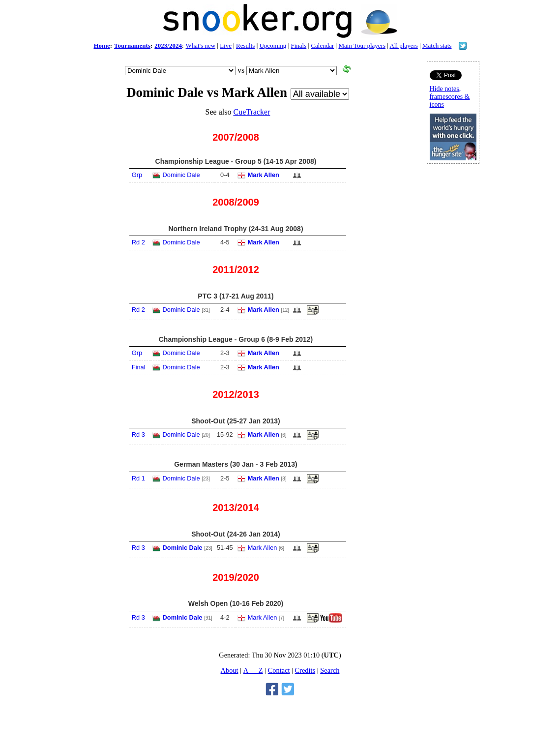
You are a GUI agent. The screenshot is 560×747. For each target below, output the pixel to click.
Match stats (437, 45)
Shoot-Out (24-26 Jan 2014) (236, 534)
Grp (137, 175)
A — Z (253, 670)
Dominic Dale (181, 175)
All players (403, 45)
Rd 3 (138, 434)
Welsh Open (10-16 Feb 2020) (236, 603)
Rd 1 (138, 478)
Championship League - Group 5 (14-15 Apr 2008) (236, 161)
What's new (201, 45)
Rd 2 (138, 242)
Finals (298, 45)
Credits (305, 670)
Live (226, 45)
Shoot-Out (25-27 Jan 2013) (236, 421)
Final (139, 367)
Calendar (322, 45)
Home (102, 45)
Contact (279, 670)
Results (245, 45)
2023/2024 (168, 45)
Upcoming (273, 45)
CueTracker (251, 112)
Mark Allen (264, 175)
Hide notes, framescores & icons (450, 97)
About (230, 670)
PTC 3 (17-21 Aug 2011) (236, 296)
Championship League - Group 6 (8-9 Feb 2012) (236, 339)
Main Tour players (362, 45)
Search (330, 670)
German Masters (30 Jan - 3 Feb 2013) (236, 464)
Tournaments (132, 45)
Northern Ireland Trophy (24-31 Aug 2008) (236, 229)
